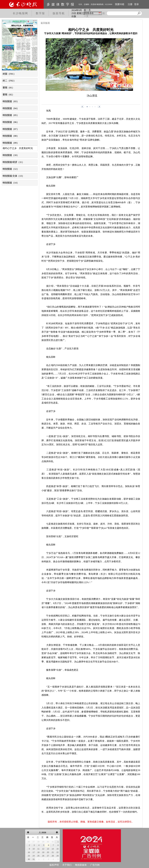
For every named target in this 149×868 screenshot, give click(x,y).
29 (57, 856)
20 (48, 852)
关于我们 (67, 865)
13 (48, 849)
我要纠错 (120, 4)
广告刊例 (95, 865)
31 (34, 859)
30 (29, 859)
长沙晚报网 (20, 13)
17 (34, 852)
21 (53, 852)
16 (29, 852)
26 (43, 856)
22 (57, 852)
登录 (136, 4)
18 (38, 852)
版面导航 (59, 13)
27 (48, 856)
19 (43, 852)
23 (29, 856)
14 (53, 849)
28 (53, 856)
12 (43, 849)
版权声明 (54, 865)
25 (38, 856)
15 (57, 849)
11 (38, 849)
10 (34, 849)
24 (34, 856)
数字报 (40, 13)
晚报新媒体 (81, 865)
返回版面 (45, 23)
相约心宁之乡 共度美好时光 (18, 148)
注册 (130, 4)
